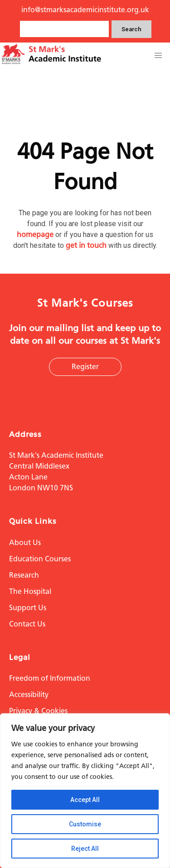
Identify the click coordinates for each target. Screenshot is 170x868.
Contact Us (27, 624)
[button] (158, 56)
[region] (85, 791)
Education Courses (40, 559)
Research (24, 575)
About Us (25, 543)
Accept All (85, 800)
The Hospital (30, 591)
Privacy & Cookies (38, 711)
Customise (85, 824)
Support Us (28, 608)
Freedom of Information (50, 678)
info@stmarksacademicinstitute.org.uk (85, 10)
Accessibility (29, 695)
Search (131, 29)
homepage (35, 235)
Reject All (85, 849)
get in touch (86, 245)
